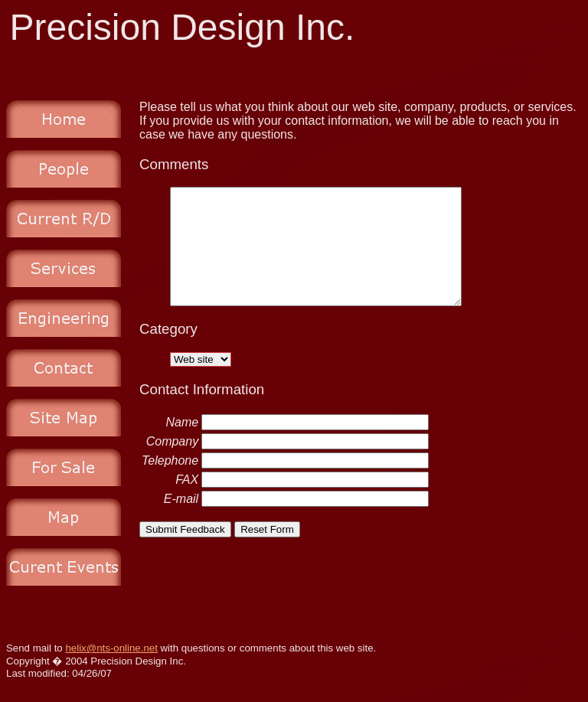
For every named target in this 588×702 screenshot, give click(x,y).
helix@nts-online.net (111, 648)
